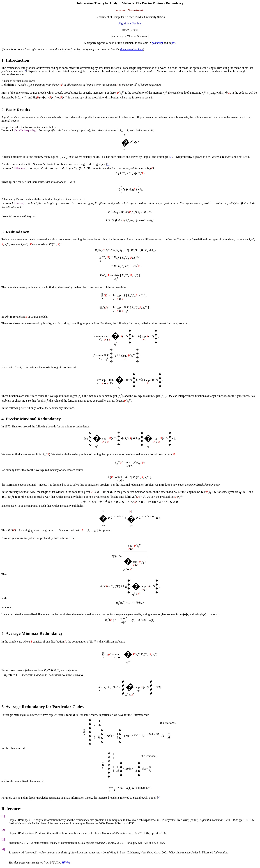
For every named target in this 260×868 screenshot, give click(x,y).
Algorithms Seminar (130, 23)
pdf (173, 43)
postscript (157, 43)
